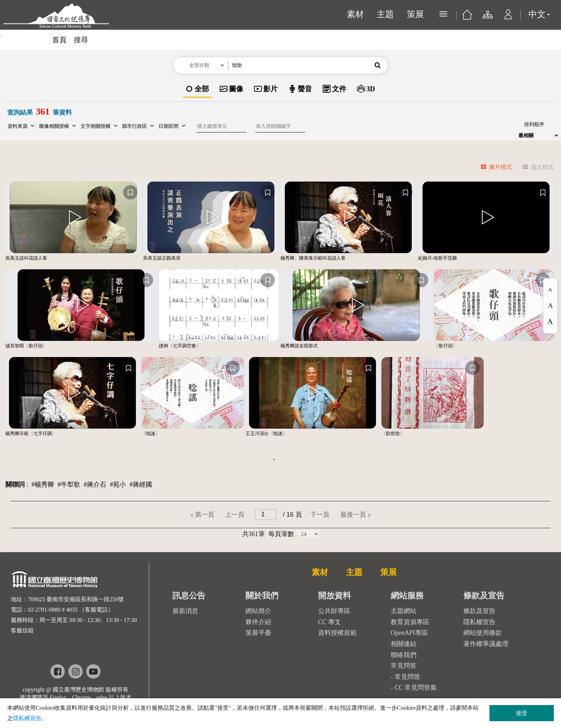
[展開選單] (443, 14)
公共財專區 (334, 611)
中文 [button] (539, 14)
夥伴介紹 (258, 622)
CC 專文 (330, 622)
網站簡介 (258, 611)
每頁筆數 (281, 534)
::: (1, 6)
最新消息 (185, 611)
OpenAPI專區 (409, 633)
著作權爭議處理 (486, 644)
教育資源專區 (410, 622)
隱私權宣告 (479, 622)
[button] (508, 18)
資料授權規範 (337, 633)
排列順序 (534, 124)
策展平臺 (258, 633)
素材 (355, 14)
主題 (385, 14)
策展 (415, 14)
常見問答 (408, 677)
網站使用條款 (483, 633)
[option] (197, 89)
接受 (522, 713)
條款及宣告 (479, 611)
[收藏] (130, 192)
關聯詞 (15, 484)
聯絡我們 (404, 655)
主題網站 (404, 611)
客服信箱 (22, 630)
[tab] (492, 168)
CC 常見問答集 (416, 688)
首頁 (59, 40)
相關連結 (404, 644)
